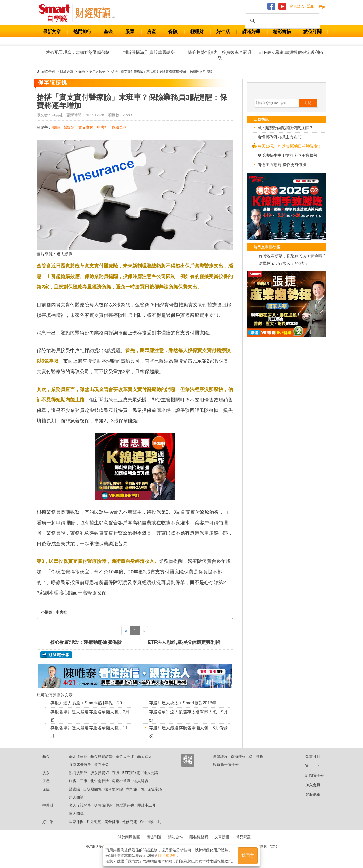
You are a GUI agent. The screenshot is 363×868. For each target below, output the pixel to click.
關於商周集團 (129, 837)
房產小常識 (121, 781)
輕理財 (197, 32)
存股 (116, 773)
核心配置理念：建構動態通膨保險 (78, 52)
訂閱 (308, 103)
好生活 (223, 32)
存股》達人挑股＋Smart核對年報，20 (86, 703)
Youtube (308, 766)
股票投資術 (100, 773)
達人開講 (151, 773)
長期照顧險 (92, 789)
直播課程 (238, 756)
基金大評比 (125, 756)
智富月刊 (309, 756)
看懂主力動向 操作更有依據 (282, 165)
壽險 (56, 127)
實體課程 (220, 756)
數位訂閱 (313, 32)
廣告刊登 (154, 837)
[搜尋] (282, 21)
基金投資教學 (102, 756)
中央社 (103, 127)
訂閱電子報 (311, 775)
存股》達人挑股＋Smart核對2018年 (183, 703)
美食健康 (112, 822)
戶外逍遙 (94, 822)
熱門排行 (82, 32)
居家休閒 (76, 822)
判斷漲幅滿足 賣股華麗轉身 (149, 52)
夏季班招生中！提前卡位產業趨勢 (287, 155)
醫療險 (69, 127)
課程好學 (251, 32)
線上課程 (256, 756)
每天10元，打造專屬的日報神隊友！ (290, 146)
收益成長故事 (80, 764)
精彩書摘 (282, 32)
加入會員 (309, 785)
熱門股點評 (78, 773)
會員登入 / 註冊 (302, 6)
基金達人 (145, 756)
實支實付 (86, 127)
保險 (173, 32)
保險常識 (155, 789)
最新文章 (52, 32)
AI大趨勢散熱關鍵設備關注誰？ (285, 128)
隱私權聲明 (199, 837)
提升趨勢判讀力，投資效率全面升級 (220, 55)
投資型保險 (114, 789)
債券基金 (102, 764)
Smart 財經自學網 (57, 13)
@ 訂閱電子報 (56, 655)
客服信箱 (309, 794)
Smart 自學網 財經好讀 (95, 13)
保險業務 (119, 127)
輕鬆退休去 (125, 805)
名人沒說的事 (80, 805)
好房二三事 (78, 781)
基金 (108, 32)
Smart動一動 (150, 822)
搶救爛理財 (103, 805)
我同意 (248, 855)
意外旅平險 (135, 789)
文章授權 (222, 837)
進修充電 (130, 822)
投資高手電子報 (226, 764)
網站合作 (175, 837)
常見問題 (243, 837)
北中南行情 (100, 781)
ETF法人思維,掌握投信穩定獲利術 (291, 52)
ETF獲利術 (131, 773)
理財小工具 (146, 805)
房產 (151, 32)
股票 (130, 32)
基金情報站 (78, 756)
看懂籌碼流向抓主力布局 (279, 137)
